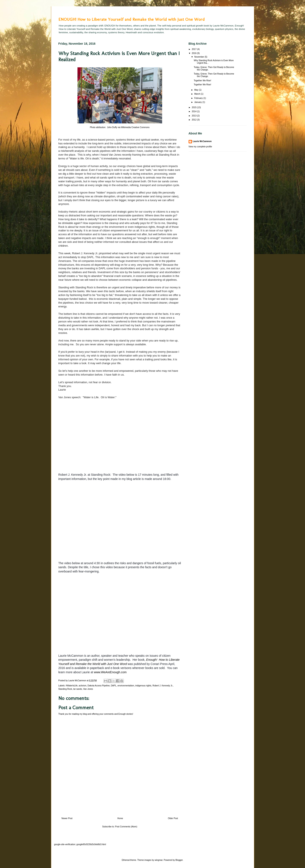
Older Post (173, 818)
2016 (194, 53)
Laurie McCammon (202, 141)
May (197, 90)
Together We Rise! (203, 81)
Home (120, 818)
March (198, 94)
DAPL (114, 686)
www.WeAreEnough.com (110, 672)
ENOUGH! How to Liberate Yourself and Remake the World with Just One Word (132, 19)
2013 (194, 116)
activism (83, 686)
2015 (194, 107)
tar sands (78, 689)
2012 (194, 120)
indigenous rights (143, 686)
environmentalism (126, 686)
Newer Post (67, 818)
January (198, 102)
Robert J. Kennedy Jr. (163, 686)
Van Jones (88, 689)
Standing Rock (65, 689)
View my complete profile (200, 147)
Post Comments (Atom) (126, 827)
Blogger (179, 860)
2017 (194, 49)
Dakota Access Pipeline (99, 686)
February (199, 98)
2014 (194, 111)
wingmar (159, 860)
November (199, 57)
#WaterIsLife (72, 686)
